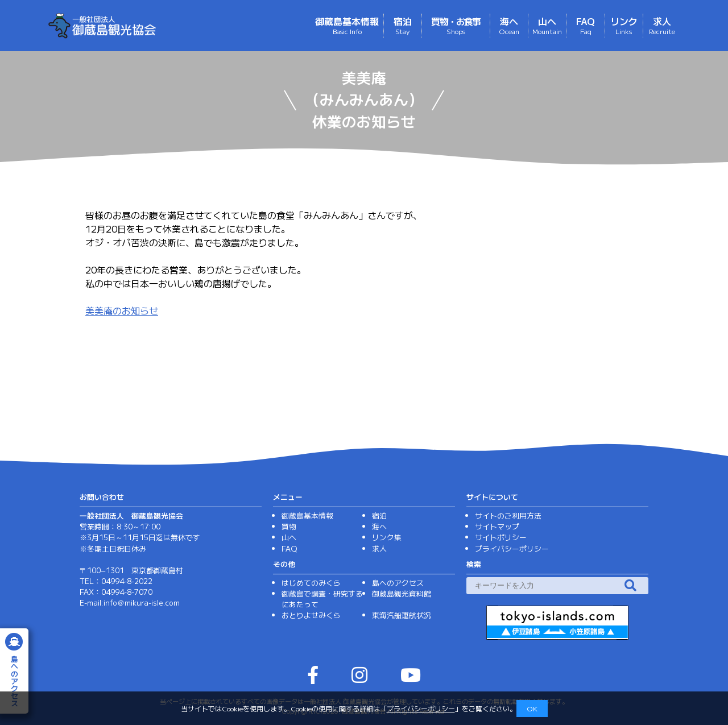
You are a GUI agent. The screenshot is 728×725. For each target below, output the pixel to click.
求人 (662, 25)
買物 (289, 526)
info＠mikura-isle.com (142, 602)
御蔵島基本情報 (347, 25)
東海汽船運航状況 (402, 615)
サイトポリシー (501, 537)
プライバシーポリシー (421, 708)
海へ (509, 25)
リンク (624, 25)
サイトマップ (497, 526)
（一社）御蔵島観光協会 (149, 26)
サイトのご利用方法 (508, 515)
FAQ (586, 25)
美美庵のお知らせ (122, 310)
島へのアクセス (398, 583)
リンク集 (387, 537)
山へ (547, 25)
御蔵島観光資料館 (402, 593)
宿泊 (403, 25)
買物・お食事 (456, 25)
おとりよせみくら (311, 615)
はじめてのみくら (311, 583)
